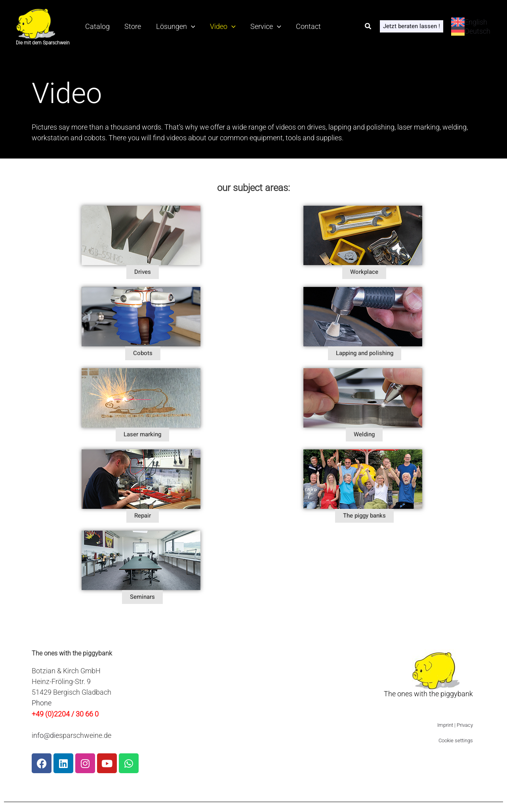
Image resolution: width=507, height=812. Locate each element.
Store (128, 26)
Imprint (445, 725)
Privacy (465, 725)
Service (253, 27)
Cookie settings (456, 741)
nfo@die (46, 736)
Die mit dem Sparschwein (43, 43)
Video (213, 27)
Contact (292, 26)
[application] (184, 27)
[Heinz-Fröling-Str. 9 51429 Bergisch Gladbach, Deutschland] (265, 695)
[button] (368, 26)
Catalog (96, 26)
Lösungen (168, 27)
